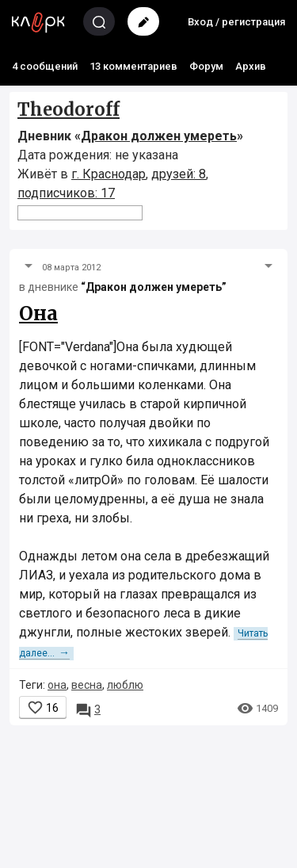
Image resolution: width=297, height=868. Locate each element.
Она (38, 314)
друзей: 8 (179, 174)
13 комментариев (133, 66)
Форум (206, 66)
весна (87, 685)
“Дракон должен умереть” (154, 287)
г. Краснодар (109, 174)
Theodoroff (69, 109)
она (57, 685)
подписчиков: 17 (66, 193)
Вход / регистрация (236, 22)
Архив (251, 66)
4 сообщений (45, 66)
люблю (125, 685)
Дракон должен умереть (159, 136)
